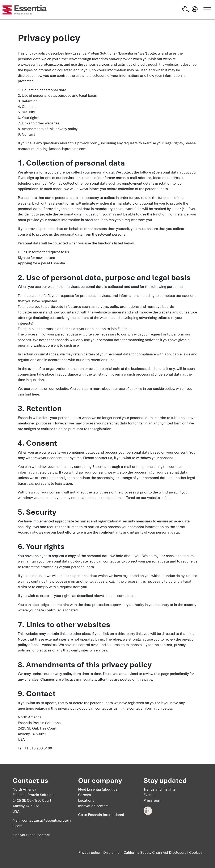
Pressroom (152, 800)
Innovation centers (93, 806)
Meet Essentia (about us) (98, 789)
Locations (86, 800)
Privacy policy (90, 853)
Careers (85, 795)
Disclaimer (112, 853)
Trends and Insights (160, 789)
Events (149, 795)
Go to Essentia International (101, 815)
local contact (39, 835)
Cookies (196, 853)
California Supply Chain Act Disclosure (155, 853)
